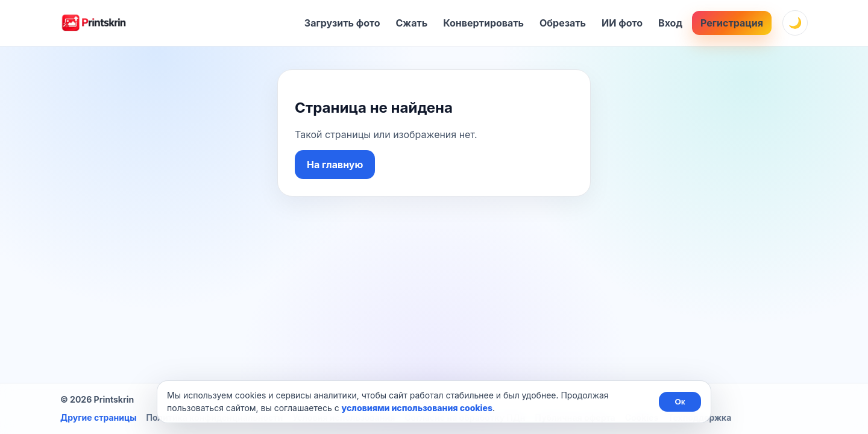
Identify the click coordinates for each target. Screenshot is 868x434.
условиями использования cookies (417, 408)
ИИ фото (622, 23)
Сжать (412, 23)
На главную (335, 165)
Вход (670, 23)
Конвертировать (483, 23)
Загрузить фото (342, 23)
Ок (680, 402)
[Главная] (93, 23)
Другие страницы (98, 418)
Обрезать (563, 23)
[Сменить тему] (795, 23)
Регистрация (732, 23)
